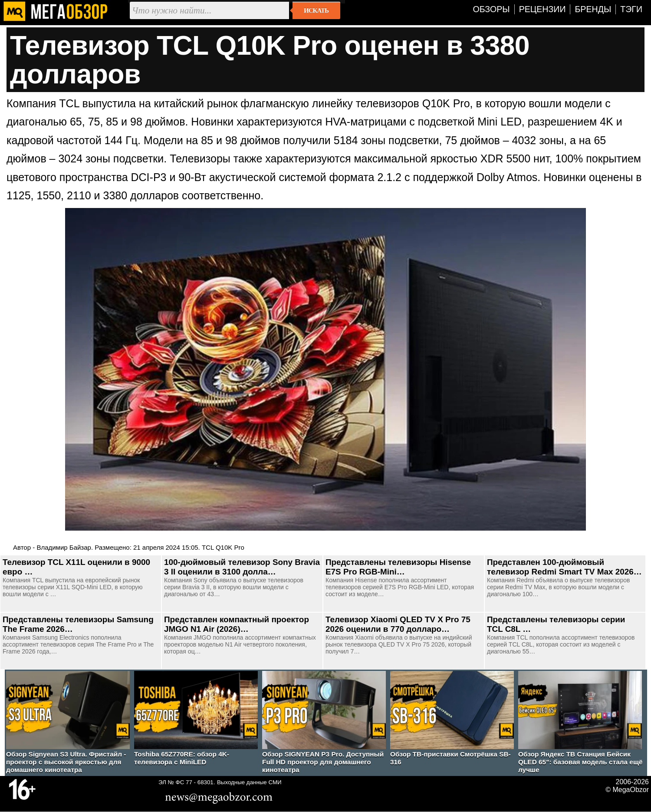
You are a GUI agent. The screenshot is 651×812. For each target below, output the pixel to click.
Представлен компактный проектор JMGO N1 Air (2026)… (237, 624)
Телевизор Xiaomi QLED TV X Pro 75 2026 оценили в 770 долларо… (398, 624)
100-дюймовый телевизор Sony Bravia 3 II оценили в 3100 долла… (242, 567)
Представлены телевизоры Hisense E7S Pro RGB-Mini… (398, 567)
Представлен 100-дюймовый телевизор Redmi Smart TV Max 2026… (564, 567)
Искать (316, 10)
